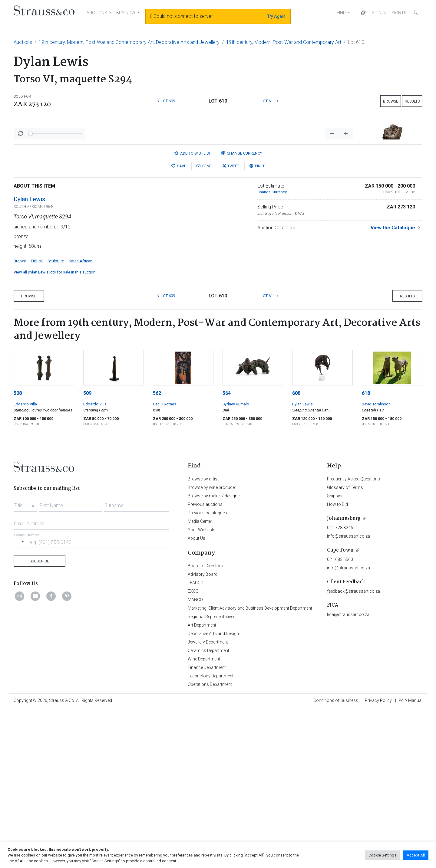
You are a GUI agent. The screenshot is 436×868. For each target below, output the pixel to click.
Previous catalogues (207, 671)
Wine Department (204, 817)
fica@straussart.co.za (348, 773)
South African (81, 419)
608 (296, 552)
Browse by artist (203, 637)
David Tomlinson (376, 563)
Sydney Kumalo (236, 563)
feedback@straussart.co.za (353, 750)
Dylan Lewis (29, 358)
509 (87, 552)
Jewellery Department (208, 801)
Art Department (202, 784)
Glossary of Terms (345, 646)
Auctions (23, 42)
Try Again (276, 16)
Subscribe (39, 720)
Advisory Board (203, 733)
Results (412, 101)
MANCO (195, 758)
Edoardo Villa (25, 563)
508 (18, 552)
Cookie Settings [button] (382, 855)
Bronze (20, 419)
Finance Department (207, 826)
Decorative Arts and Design (213, 792)
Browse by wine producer (212, 646)
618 (366, 552)
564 (227, 552)
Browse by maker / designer (214, 654)
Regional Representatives (212, 775)
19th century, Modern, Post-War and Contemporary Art (284, 42)
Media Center (200, 680)
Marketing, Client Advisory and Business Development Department (250, 767)
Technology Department (211, 834)
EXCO (193, 750)
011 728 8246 (340, 686)
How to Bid (337, 663)
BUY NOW (126, 13)
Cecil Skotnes (165, 563)
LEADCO (196, 741)
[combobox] (25, 662)
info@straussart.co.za (348, 695)
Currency (242, 312)
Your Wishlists (202, 688)
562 (157, 552)
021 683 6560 (340, 718)
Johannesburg (344, 677)
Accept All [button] (416, 855)
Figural (37, 419)
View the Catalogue (393, 386)
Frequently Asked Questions (353, 637)
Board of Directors (205, 724)
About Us (197, 697)
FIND (341, 13)
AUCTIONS (97, 13)
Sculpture (56, 419)
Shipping (335, 654)
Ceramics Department (208, 809)
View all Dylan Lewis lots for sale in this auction (54, 431)
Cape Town (340, 709)
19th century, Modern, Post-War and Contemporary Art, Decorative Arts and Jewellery (129, 42)
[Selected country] (20, 701)
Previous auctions (205, 663)
